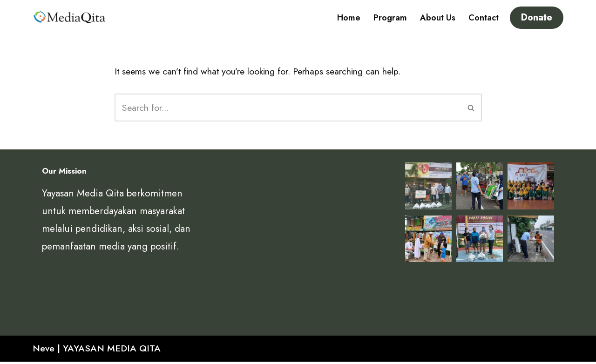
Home (349, 18)
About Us (438, 18)
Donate (537, 17)
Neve (44, 351)
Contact (484, 18)
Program (390, 18)
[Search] (288, 109)
